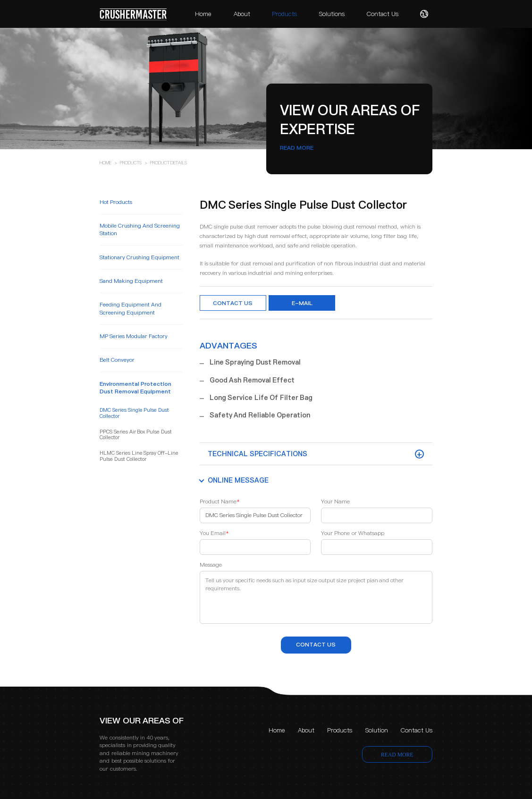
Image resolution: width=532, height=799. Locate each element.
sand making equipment (131, 281)
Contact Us (383, 14)
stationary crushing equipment (139, 257)
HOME (106, 163)
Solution (377, 730)
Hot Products (116, 202)
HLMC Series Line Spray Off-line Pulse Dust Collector (139, 456)
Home (203, 14)
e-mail (302, 303)
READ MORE (297, 148)
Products (284, 14)
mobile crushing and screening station (140, 229)
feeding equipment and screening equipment (131, 308)
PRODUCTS (131, 163)
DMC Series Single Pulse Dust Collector (134, 413)
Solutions (332, 14)
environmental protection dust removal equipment (135, 388)
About (242, 14)
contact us (316, 645)
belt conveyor (117, 360)
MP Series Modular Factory (134, 336)
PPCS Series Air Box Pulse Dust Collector (135, 435)
